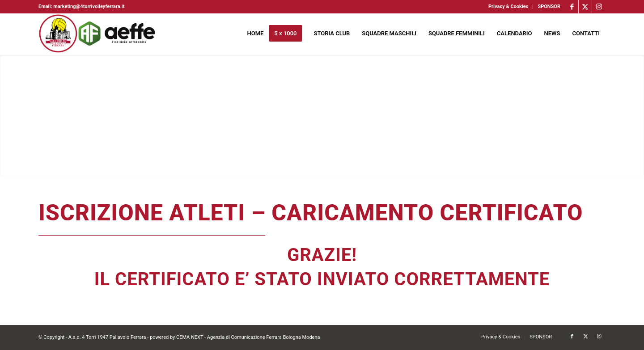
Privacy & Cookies (508, 6)
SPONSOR (549, 6)
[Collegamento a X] (585, 7)
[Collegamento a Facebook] (572, 7)
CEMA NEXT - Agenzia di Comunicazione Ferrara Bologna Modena (248, 337)
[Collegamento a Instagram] (599, 7)
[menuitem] (508, 7)
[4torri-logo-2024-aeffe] (97, 34)
